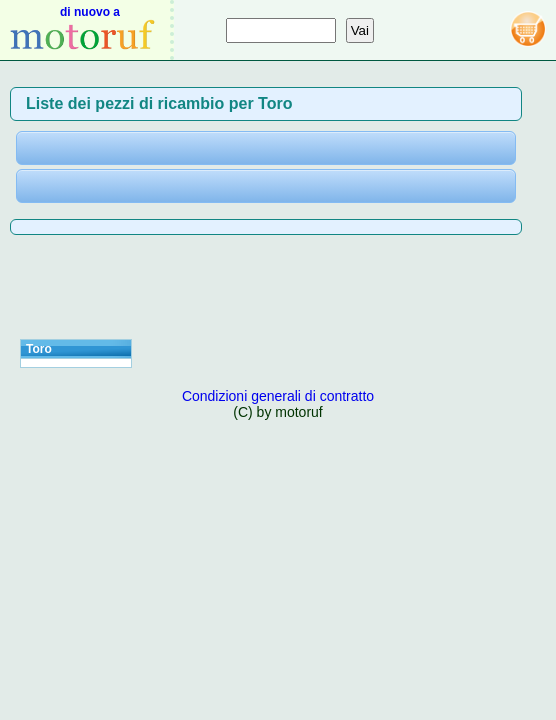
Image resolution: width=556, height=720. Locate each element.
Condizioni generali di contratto (278, 396)
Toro (39, 349)
